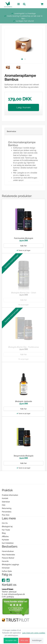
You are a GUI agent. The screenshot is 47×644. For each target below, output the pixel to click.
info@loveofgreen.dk (16, 594)
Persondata (7, 512)
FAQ (4, 505)
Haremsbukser (8, 551)
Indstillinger (37, 640)
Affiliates (5, 536)
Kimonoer (6, 568)
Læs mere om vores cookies (34, 633)
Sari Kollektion (8, 543)
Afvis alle (24, 640)
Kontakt (5, 498)
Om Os (5, 523)
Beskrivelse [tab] (11, 131)
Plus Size (6, 515)
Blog (4, 533)
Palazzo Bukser (8, 558)
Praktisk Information (10, 495)
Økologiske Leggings (10, 564)
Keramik (5, 561)
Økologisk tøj (7, 526)
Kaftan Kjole (7, 571)
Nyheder (5, 540)
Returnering (7, 508)
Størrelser (6, 502)
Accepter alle (11, 640)
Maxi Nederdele (8, 555)
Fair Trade (6, 530)
